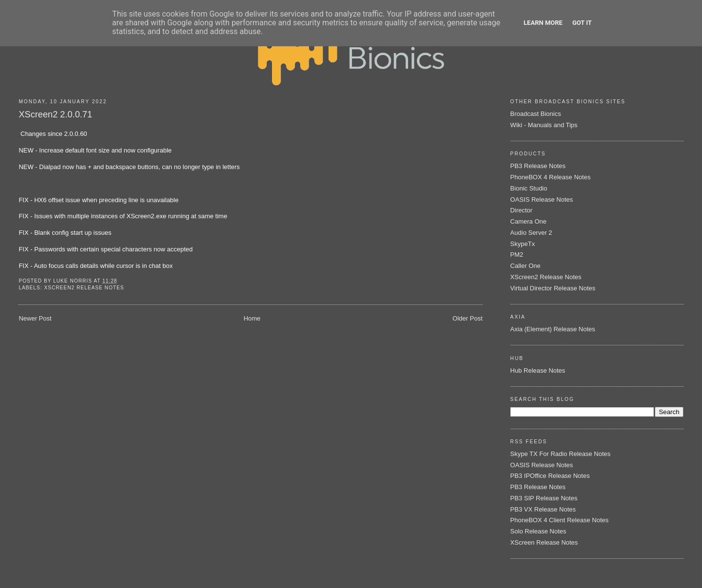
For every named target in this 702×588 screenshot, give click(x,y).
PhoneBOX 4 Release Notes (551, 177)
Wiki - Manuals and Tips (544, 125)
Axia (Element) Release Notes (553, 329)
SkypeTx (523, 244)
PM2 (517, 255)
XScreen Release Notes (544, 542)
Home (252, 318)
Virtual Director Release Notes (553, 288)
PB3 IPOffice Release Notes (550, 476)
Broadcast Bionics (536, 114)
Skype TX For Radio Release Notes (561, 454)
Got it (582, 23)
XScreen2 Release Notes (84, 288)
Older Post (467, 318)
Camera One (528, 221)
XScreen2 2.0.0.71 (55, 114)
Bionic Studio (529, 188)
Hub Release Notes (538, 370)
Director (522, 210)
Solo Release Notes (538, 531)
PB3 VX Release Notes (543, 509)
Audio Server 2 (531, 233)
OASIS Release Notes (542, 199)
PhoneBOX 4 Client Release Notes (560, 520)
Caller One (526, 266)
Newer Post (35, 318)
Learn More (543, 23)
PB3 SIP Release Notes (544, 498)
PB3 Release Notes (538, 166)
